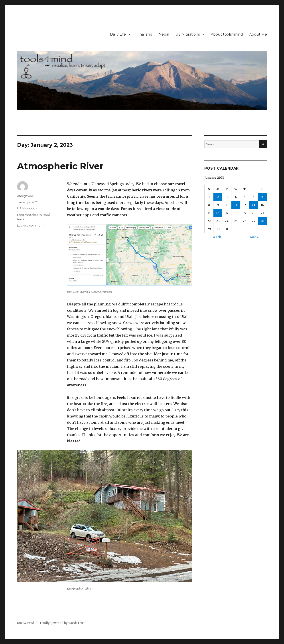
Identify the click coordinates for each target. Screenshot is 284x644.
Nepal (164, 34)
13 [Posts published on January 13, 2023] (253, 205)
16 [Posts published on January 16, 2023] (218, 213)
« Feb (217, 237)
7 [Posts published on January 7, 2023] (262, 197)
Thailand (145, 34)
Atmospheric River (60, 166)
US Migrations (188, 34)
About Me (258, 34)
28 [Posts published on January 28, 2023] (262, 221)
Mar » (254, 237)
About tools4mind (227, 34)
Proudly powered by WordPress (61, 623)
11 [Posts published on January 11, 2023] (236, 205)
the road (43, 215)
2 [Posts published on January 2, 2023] (218, 197)
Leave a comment (30, 225)
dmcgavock (26, 196)
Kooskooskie (27, 215)
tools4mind (26, 623)
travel (21, 219)
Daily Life (118, 34)
